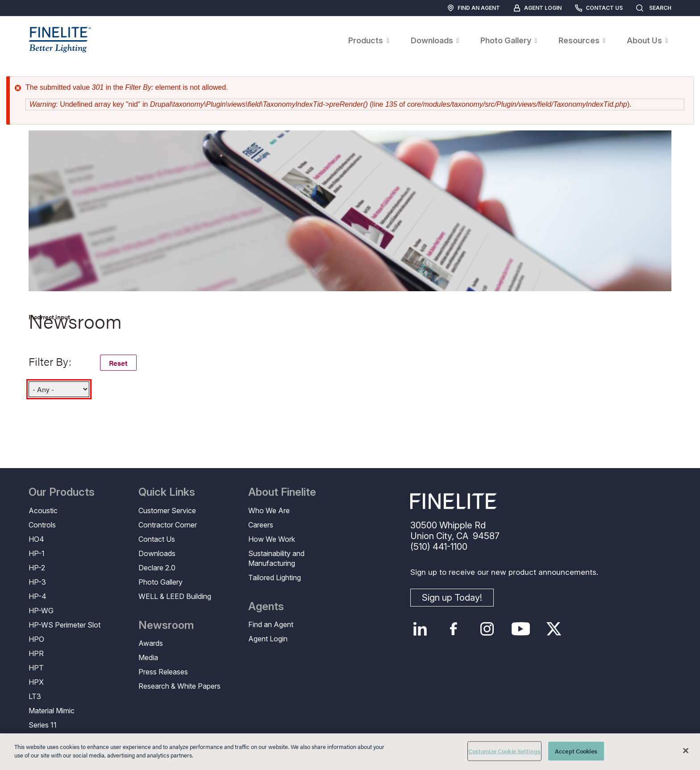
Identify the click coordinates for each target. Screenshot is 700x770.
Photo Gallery (160, 582)
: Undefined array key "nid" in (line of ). (331, 104)
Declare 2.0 (157, 568)
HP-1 (37, 553)
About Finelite (282, 492)
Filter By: (50, 361)
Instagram (487, 629)
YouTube (521, 629)
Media (148, 657)
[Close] (686, 750)
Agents (266, 607)
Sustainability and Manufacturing (276, 558)
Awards (151, 643)
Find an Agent (479, 8)
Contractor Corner (168, 525)
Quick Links (167, 492)
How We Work (272, 539)
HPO (36, 639)
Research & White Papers (179, 686)
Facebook (454, 629)
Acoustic (43, 511)
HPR (36, 653)
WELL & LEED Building (175, 596)
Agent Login (543, 8)
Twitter (554, 629)
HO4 (36, 539)
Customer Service (167, 511)
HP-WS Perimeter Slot (65, 625)
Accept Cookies (576, 751)
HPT (36, 668)
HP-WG (41, 611)
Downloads (157, 553)
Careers (261, 525)
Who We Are (269, 511)
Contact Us (604, 8)
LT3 (35, 696)
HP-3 (37, 582)
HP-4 (37, 596)
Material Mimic (52, 711)
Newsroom (166, 625)
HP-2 (37, 568)
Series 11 (43, 725)
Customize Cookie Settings (504, 751)
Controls (42, 525)
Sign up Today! (452, 598)
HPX (36, 682)
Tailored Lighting (275, 577)
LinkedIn (420, 629)
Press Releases (163, 672)
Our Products (62, 492)
